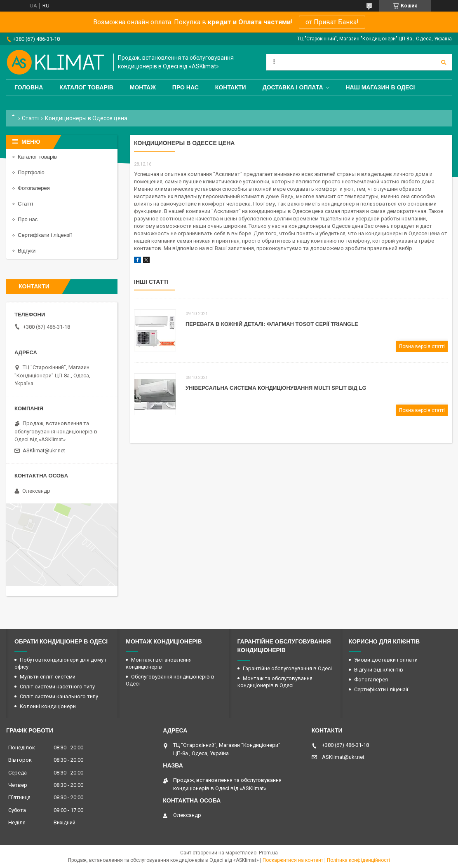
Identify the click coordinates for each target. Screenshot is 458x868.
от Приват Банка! (332, 22)
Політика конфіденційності (358, 860)
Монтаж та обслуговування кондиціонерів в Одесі (275, 682)
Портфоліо (31, 172)
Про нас (186, 87)
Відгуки (27, 251)
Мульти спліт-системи (48, 677)
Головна (29, 87)
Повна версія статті (422, 346)
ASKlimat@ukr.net (44, 450)
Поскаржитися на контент (293, 860)
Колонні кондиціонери (48, 706)
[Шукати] (444, 62)
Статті (30, 118)
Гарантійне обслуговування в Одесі (287, 668)
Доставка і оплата (293, 87)
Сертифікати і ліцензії (45, 235)
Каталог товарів (86, 87)
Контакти (231, 87)
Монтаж (143, 87)
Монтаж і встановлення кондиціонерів (159, 663)
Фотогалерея (34, 188)
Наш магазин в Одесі (380, 87)
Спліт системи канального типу (59, 696)
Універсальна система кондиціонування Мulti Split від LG (276, 388)
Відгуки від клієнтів (379, 670)
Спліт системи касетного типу (57, 687)
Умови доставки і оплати (386, 660)
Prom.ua (268, 853)
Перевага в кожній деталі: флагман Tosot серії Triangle (272, 324)
